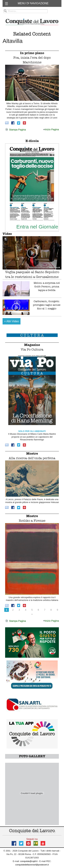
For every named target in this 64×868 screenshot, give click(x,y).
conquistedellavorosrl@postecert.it (32, 865)
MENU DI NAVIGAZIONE (33, 3)
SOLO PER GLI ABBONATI (32, 431)
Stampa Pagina (15, 130)
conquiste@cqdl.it (29, 861)
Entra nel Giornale (37, 227)
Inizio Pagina (51, 129)
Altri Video (12, 321)
